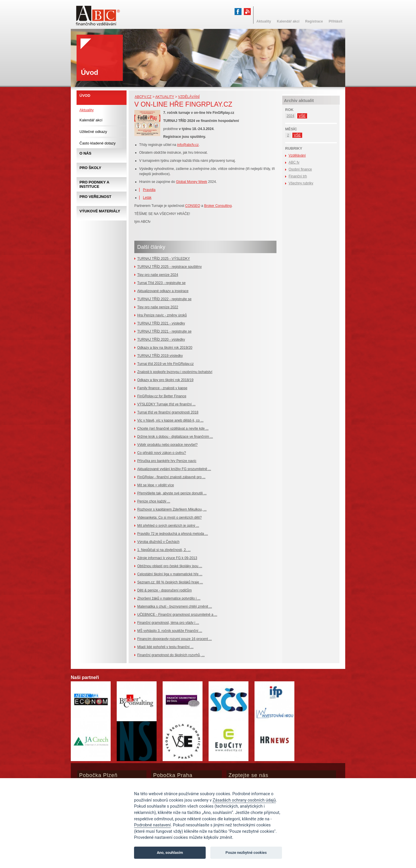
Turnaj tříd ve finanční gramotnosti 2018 (168, 412)
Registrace (314, 21)
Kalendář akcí (91, 120)
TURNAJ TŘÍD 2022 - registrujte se (164, 299)
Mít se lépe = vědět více (156, 485)
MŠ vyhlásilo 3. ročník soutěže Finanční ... (170, 631)
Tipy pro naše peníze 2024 (158, 275)
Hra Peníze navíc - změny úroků (162, 315)
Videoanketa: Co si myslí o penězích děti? (169, 518)
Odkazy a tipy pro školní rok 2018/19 (165, 380)
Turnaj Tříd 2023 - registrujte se (161, 283)
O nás (85, 153)
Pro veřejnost (95, 197)
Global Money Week (192, 182)
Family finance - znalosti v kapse (162, 388)
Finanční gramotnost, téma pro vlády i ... (168, 623)
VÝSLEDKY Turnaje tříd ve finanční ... (166, 404)
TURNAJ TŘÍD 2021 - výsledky (161, 323)
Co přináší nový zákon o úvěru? (162, 453)
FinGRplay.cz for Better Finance (162, 396)
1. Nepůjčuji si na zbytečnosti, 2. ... (164, 550)
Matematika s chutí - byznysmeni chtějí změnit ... (175, 607)
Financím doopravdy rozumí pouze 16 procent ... (174, 639)
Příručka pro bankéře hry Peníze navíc (167, 461)
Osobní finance (300, 169)
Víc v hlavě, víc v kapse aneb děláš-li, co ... (170, 420)
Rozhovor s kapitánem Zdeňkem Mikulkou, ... (172, 509)
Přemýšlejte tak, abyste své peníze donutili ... (172, 493)
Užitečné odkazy (93, 132)
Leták (147, 198)
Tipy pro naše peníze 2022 (158, 307)
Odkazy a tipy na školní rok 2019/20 (165, 348)
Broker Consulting (218, 206)
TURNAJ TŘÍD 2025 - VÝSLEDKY (164, 259)
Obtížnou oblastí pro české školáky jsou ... (170, 566)
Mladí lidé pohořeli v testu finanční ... (165, 647)
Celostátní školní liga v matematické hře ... (170, 574)
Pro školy (90, 168)
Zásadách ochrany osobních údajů (244, 800)
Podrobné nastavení (152, 825)
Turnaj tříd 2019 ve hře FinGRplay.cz (165, 364)
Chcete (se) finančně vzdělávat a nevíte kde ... (173, 429)
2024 (290, 116)
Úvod (85, 95)
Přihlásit (336, 21)
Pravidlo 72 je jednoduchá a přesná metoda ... (173, 534)
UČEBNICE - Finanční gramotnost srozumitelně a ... (177, 615)
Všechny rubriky (301, 183)
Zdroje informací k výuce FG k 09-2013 (167, 558)
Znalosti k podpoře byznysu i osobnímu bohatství (175, 372)
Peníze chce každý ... (154, 501)
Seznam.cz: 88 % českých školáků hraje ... (170, 582)
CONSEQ (193, 206)
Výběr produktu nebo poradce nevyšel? (167, 445)
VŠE (302, 116)
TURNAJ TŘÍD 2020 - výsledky (161, 340)
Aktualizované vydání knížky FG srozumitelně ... (174, 469)
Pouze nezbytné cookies (246, 853)
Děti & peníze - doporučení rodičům (165, 590)
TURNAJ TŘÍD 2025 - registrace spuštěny (169, 267)
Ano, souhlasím (170, 853)
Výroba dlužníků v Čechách (158, 542)
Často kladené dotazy (97, 143)
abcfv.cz (143, 97)
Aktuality (165, 97)
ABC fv (294, 162)
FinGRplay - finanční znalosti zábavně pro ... (171, 477)
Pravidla (149, 190)
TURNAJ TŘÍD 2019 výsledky (160, 356)
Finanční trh (298, 176)
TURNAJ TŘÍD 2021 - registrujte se (164, 331)
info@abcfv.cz (188, 145)
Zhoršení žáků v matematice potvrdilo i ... (169, 598)
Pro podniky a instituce (94, 184)
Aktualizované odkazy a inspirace (163, 291)
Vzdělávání (189, 97)
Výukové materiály (100, 211)
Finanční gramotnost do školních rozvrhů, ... (171, 655)
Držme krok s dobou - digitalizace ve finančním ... (175, 437)
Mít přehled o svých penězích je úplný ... (168, 526)
